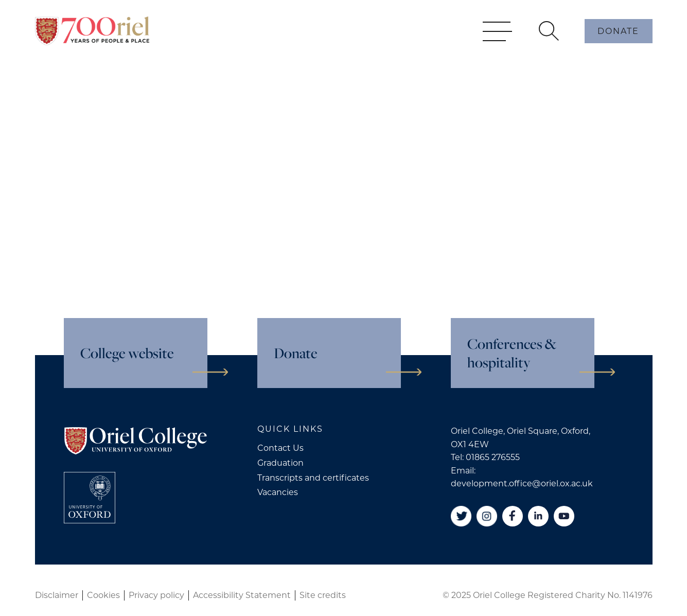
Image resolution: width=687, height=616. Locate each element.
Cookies (103, 595)
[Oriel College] (92, 45)
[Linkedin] (538, 516)
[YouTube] (564, 516)
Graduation (280, 463)
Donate (618, 46)
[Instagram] (487, 516)
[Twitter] (461, 516)
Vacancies (278, 492)
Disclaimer (57, 595)
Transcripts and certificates (313, 478)
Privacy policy (156, 595)
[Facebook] (513, 516)
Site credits (323, 595)
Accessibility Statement (242, 595)
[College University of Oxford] (90, 498)
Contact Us (280, 448)
